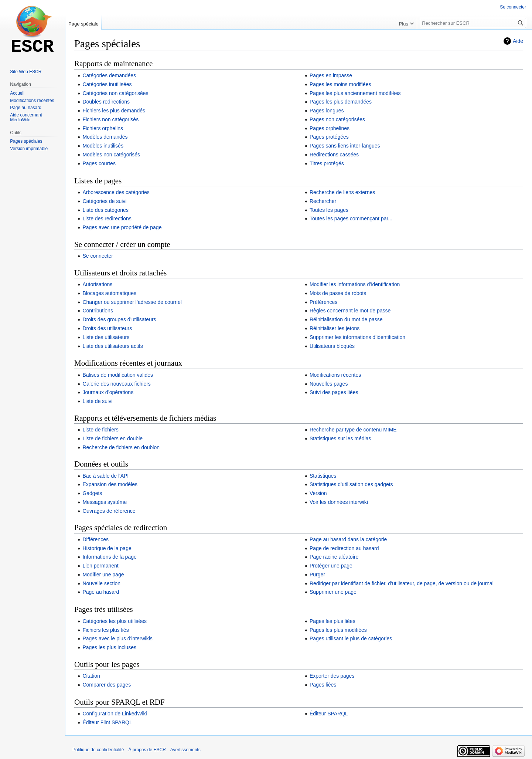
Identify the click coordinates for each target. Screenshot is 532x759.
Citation (91, 676)
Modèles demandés (105, 137)
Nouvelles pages (329, 384)
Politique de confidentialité (98, 750)
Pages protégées (329, 137)
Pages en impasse (331, 75)
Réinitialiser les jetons (335, 328)
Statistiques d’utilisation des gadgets (351, 484)
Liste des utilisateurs (106, 337)
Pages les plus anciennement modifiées (355, 93)
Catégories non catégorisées (115, 93)
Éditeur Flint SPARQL (107, 722)
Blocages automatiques (109, 293)
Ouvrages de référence (109, 511)
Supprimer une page (333, 592)
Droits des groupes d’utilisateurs (119, 319)
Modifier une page (103, 575)
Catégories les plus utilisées (115, 621)
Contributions (98, 311)
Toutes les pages (329, 210)
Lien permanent (100, 566)
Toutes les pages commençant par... (351, 218)
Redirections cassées (334, 155)
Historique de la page (107, 548)
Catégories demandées (109, 75)
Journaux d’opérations (108, 392)
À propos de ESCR (147, 750)
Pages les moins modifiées (340, 84)
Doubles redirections (106, 102)
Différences (96, 539)
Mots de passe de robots (338, 293)
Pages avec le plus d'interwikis (117, 638)
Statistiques (323, 476)
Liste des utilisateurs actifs (112, 346)
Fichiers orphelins (103, 128)
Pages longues (327, 111)
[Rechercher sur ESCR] (473, 23)
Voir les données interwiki (339, 502)
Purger (317, 575)
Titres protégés (327, 163)
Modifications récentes (335, 375)
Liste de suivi (97, 401)
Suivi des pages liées (334, 392)
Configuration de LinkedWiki (115, 714)
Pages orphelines (330, 128)
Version (318, 493)
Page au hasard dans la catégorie (348, 539)
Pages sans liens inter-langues (345, 146)
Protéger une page (331, 566)
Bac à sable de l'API (105, 476)
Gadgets (92, 493)
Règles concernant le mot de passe (350, 311)
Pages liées (323, 685)
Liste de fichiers (100, 430)
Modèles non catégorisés (111, 155)
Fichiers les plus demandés (114, 111)
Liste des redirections (107, 218)
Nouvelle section (101, 583)
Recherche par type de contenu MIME (353, 430)
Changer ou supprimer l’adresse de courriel (132, 302)
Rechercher (323, 201)
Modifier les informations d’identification (355, 284)
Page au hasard (101, 592)
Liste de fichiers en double (112, 438)
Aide (518, 41)
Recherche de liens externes (342, 192)
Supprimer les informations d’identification (357, 337)
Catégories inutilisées (107, 84)
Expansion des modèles (110, 484)
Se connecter (98, 256)
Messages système (105, 502)
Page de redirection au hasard (344, 548)
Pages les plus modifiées (338, 630)
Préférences (323, 302)
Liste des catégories (105, 210)
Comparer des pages (107, 685)
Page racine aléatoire (334, 557)
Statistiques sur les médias (340, 438)
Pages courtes (99, 163)
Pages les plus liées (332, 621)
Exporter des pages (332, 676)
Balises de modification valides (118, 375)
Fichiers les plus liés (105, 630)
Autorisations (97, 284)
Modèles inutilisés (103, 146)
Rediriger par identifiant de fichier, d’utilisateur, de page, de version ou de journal (402, 583)
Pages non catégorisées (337, 119)
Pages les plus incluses (109, 647)
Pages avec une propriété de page (122, 227)
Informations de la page (109, 557)
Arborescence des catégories (116, 192)
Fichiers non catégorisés (110, 119)
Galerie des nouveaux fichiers (116, 384)
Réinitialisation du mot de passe (346, 319)
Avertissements (185, 750)
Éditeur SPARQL (329, 714)
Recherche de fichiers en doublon (121, 447)
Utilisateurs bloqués (332, 346)
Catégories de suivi (104, 201)
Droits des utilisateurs (107, 328)
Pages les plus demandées (341, 102)
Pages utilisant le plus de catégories (351, 638)
